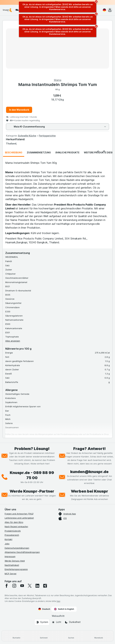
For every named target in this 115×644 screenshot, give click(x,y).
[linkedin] (37, 586)
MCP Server (11, 574)
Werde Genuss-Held (15, 561)
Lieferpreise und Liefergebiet (19, 518)
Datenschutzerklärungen (17, 548)
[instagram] (14, 586)
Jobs (7, 544)
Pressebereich (12, 535)
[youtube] (22, 586)
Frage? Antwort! (89, 449)
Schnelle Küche (27, 136)
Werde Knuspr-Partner (32, 491)
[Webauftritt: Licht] (56, 622)
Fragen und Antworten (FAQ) (19, 514)
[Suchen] (71, 636)
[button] (110, 10)
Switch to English (64, 609)
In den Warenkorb (19, 110)
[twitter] (30, 586)
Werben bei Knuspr (89, 491)
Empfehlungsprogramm (16, 569)
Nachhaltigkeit (12, 565)
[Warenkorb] (99, 636)
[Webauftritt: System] (42, 622)
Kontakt (9, 539)
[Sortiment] (44, 636)
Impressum (10, 556)
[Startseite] (16, 636)
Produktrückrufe (13, 531)
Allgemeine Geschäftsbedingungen (22, 552)
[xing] (45, 586)
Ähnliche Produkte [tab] (67, 152)
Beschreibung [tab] (14, 152)
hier (58, 601)
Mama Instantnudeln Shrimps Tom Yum (58, 84)
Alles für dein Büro (14, 522)
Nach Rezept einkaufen (16, 527)
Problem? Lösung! (32, 449)
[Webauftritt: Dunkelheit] (73, 622)
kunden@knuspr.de (89, 472)
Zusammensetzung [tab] (39, 152)
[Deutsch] (104, 10)
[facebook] (7, 586)
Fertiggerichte (47, 136)
